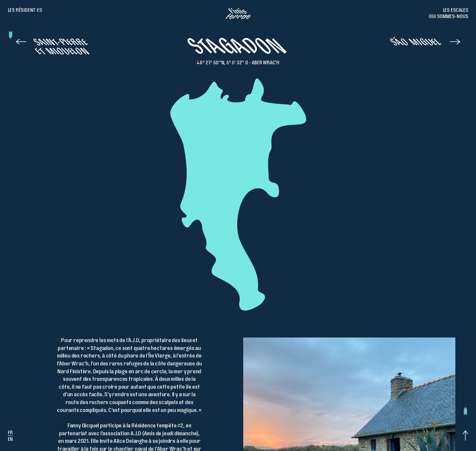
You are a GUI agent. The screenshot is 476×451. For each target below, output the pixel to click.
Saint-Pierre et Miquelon (62, 49)
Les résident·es (25, 11)
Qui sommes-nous (448, 17)
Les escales (456, 11)
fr (10, 433)
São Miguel (416, 44)
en (10, 440)
